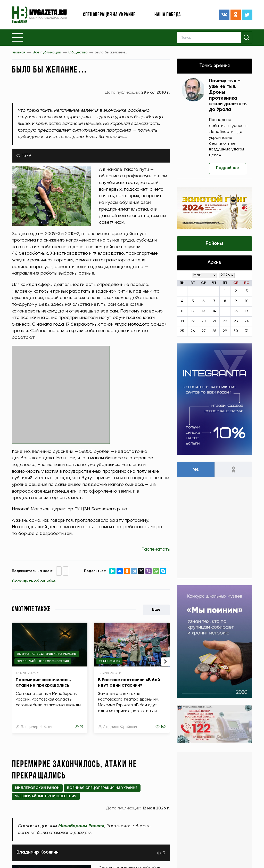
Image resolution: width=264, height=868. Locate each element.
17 (247, 311)
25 (182, 331)
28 (214, 331)
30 (236, 331)
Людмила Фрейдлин (121, 727)
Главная (19, 52)
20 (204, 321)
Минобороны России (81, 826)
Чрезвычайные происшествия (43, 661)
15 (225, 311)
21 (214, 321)
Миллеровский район (37, 788)
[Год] (227, 275)
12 (193, 311)
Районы (214, 244)
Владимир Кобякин (37, 727)
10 (247, 301)
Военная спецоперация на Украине (47, 654)
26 (193, 331)
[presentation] (166, 661)
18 (182, 321)
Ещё (156, 610)
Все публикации (47, 52)
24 (247, 321)
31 (247, 331)
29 (225, 331)
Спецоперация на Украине (109, 15)
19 (193, 321)
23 (236, 321)
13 (204, 311)
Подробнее (228, 168)
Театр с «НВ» (109, 661)
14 (214, 311)
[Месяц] (204, 275)
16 (236, 311)
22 (225, 321)
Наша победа (168, 15)
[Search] (215, 38)
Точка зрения (214, 66)
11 (182, 311)
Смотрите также (31, 610)
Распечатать (156, 549)
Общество (78, 52)
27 (204, 331)
